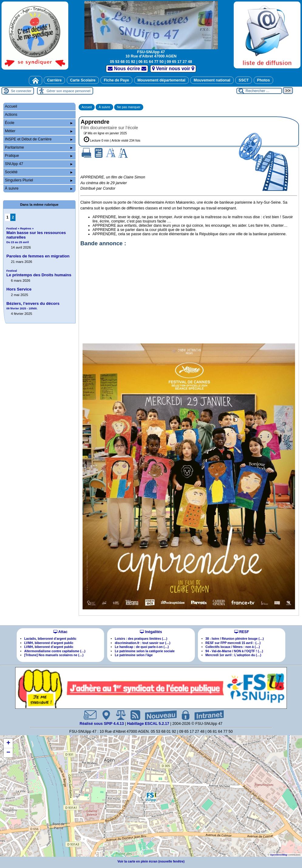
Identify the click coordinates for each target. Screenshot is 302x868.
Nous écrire (127, 69)
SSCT (244, 80)
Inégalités (151, 632)
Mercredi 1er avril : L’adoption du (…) (233, 655)
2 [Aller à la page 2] (13, 217)
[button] (151, 797)
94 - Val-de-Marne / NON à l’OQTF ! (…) (234, 651)
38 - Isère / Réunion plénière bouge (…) (235, 639)
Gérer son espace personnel (68, 91)
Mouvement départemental (161, 80)
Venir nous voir (173, 69)
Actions (11, 115)
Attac (60, 632)
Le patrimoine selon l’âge (134, 655)
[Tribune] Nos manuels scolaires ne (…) (54, 655)
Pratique (39, 156)
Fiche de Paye (116, 80)
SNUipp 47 (39, 164)
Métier (39, 131)
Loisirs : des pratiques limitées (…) (141, 639)
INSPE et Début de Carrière (39, 139)
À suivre (104, 107)
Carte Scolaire (83, 80)
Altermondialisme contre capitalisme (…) (55, 651)
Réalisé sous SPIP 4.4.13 (102, 724)
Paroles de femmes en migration (38, 256)
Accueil (87, 107)
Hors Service (19, 289)
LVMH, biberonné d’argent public (49, 643)
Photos (263, 80)
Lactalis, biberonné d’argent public (50, 639)
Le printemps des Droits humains (39, 273)
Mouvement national (212, 80)
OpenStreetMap (279, 855)
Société (39, 172)
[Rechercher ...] (259, 91)
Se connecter (21, 91)
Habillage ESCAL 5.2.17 (148, 724)
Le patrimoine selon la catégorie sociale (145, 651)
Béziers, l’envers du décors (33, 306)
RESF (242, 632)
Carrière (54, 80)
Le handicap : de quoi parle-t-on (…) (142, 647)
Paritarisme (39, 147)
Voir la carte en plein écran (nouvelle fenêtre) (151, 861)
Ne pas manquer (129, 107)
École (39, 123)
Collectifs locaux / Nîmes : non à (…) (233, 647)
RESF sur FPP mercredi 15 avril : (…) (233, 643)
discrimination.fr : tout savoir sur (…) (143, 643)
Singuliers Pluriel (39, 180)
